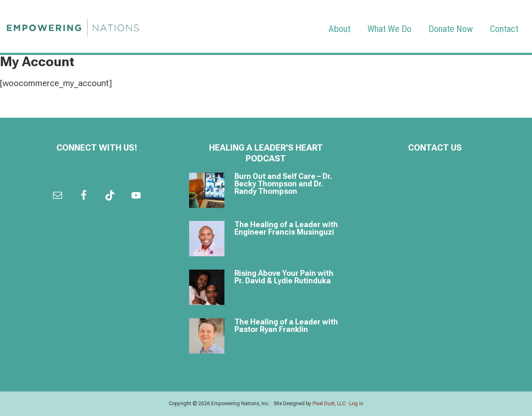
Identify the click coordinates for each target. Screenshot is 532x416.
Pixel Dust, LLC (329, 404)
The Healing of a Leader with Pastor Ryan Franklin (286, 326)
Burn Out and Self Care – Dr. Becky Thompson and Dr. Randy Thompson (283, 184)
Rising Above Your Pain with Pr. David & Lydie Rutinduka (284, 277)
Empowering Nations (73, 25)
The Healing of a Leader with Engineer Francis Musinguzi (286, 228)
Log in (356, 404)
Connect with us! (97, 148)
